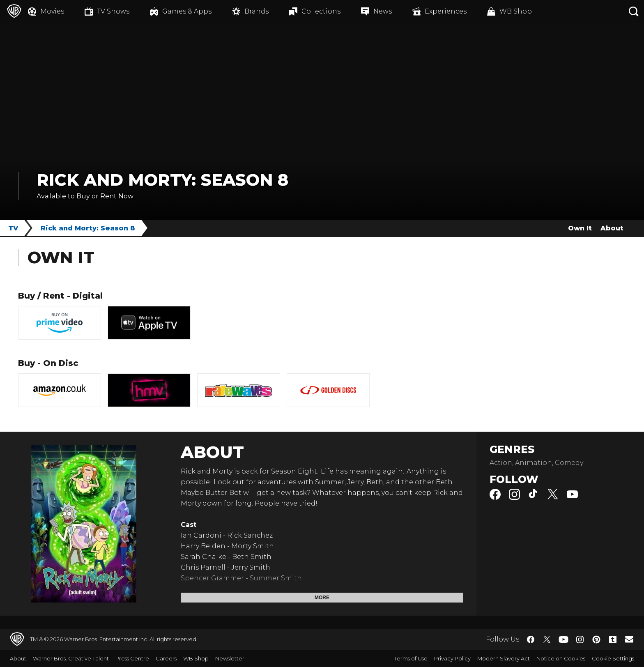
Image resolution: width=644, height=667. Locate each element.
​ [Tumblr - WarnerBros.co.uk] (613, 639)
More (322, 598)
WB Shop (196, 658)
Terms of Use (411, 658)
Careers (166, 658)
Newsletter (230, 658)
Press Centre (132, 658)
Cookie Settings (613, 658)
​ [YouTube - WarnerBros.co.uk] (563, 639)
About (612, 228)
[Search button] (634, 11)
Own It (580, 228)
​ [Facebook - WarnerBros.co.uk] (531, 639)
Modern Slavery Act (504, 658)
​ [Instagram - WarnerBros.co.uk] (580, 639)
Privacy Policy (452, 658)
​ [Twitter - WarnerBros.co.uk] (547, 639)
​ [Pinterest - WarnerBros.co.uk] (596, 639)
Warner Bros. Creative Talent (71, 658)
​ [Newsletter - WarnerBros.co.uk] (629, 639)
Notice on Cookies (561, 658)
